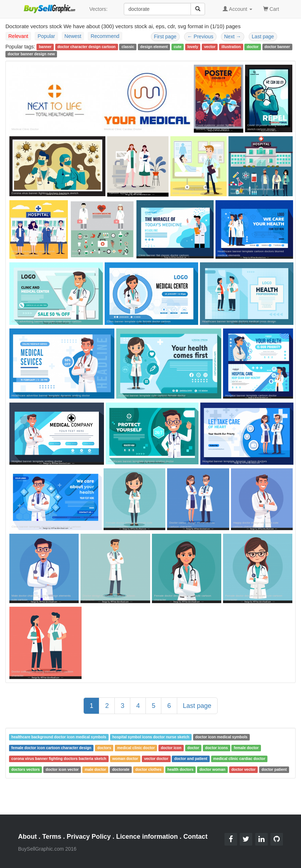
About (27, 837)
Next (233, 36)
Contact (195, 837)
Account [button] (237, 9)
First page (165, 36)
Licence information (147, 837)
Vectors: (98, 9)
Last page (263, 36)
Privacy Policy (89, 837)
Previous (200, 36)
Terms (52, 837)
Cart (271, 8)
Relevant (18, 36)
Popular (46, 36)
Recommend (105, 36)
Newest (73, 36)
